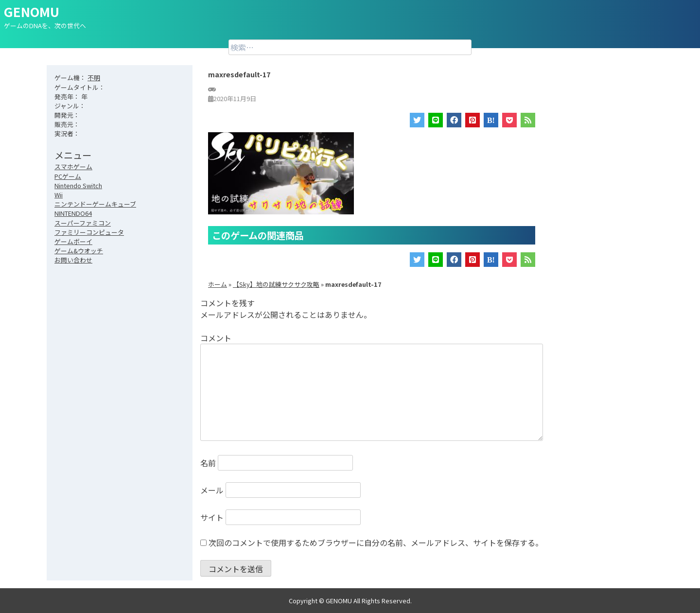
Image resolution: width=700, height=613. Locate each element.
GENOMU (32, 11)
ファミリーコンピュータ (89, 232)
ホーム (218, 284)
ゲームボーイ (73, 241)
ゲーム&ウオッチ (79, 251)
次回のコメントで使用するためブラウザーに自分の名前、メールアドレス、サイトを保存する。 (376, 543)
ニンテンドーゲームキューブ (95, 204)
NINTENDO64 (73, 213)
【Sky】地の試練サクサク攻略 (276, 284)
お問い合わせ (73, 260)
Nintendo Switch (78, 185)
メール (212, 490)
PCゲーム (68, 176)
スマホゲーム (73, 166)
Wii (59, 195)
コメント (216, 338)
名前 (208, 463)
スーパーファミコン (83, 223)
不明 (94, 78)
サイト (212, 517)
